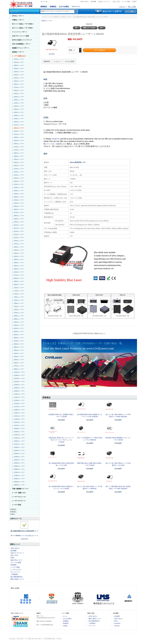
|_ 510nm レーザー (18, 169)
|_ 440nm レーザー (18, 115)
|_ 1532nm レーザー (18, 438)
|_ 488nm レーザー (18, 156)
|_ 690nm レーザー (18, 284)
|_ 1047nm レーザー (18, 378)
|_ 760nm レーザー (18, 300)
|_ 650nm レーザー (18, 256)
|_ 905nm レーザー (18, 350)
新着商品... (14, 512)
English (134, 1)
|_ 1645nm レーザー (18, 447)
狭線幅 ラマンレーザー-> (20, 48)
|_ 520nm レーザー (18, 178)
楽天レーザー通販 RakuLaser (29, 639)
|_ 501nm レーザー (18, 162)
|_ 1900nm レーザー (18, 457)
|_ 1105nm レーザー (18, 394)
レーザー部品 (17, 505)
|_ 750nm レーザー (18, 297)
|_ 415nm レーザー (18, 106)
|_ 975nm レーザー (18, 366)
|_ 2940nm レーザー (18, 479)
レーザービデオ (16, 570)
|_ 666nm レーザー (18, 272)
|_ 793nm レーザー (18, 313)
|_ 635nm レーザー (18, 241)
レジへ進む (130, 11)
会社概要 (93, 2)
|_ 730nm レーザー (18, 294)
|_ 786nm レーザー (18, 310)
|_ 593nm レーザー (18, 222)
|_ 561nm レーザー (18, 209)
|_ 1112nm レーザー (18, 397)
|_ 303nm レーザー (18, 68)
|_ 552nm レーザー (18, 200)
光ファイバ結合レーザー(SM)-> (23, 28)
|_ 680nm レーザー (18, 278)
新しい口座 (132, 7)
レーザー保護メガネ (19, 493)
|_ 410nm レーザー (18, 103)
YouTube (117, 626)
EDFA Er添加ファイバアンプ (22, 40)
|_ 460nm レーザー (18, 137)
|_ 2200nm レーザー (18, 472)
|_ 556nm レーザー (18, 206)
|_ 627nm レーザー (18, 234)
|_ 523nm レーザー (18, 184)
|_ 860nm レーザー (18, 338)
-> (19, 56)
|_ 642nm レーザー (18, 253)
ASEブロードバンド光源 (20, 36)
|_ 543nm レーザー (18, 194)
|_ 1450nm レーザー (18, 432)
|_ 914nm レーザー (18, 353)
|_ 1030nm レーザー (18, 372)
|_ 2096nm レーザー (18, 469)
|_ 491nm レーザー (18, 159)
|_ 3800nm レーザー (18, 482)
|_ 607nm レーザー (18, 228)
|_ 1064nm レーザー (18, 388)
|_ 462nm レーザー (18, 140)
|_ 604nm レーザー (18, 225)
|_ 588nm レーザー (18, 216)
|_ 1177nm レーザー (18, 407)
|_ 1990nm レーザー (18, 466)
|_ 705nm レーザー (18, 288)
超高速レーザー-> (18, 52)
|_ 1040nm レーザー (18, 375)
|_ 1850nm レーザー (18, 450)
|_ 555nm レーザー (18, 203)
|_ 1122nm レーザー (18, 403)
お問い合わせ (84, 2)
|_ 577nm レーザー (18, 212)
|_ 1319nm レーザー (18, 419)
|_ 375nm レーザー (18, 87)
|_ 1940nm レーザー (18, 463)
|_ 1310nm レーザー (18, 413)
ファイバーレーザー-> (20, 32)
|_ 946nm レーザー (18, 363)
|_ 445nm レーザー (18, 122)
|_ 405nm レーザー (18, 100)
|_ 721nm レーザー (18, 291)
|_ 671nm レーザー (18, 275)
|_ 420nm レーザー (18, 109)
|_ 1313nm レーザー (18, 416)
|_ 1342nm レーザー (18, 422)
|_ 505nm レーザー (18, 166)
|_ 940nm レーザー (18, 360)
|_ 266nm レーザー (18, 65)
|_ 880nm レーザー (18, 344)
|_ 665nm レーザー (18, 269)
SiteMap (59, 639)
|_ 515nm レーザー (18, 175)
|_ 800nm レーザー (18, 316)
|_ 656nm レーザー (18, 263)
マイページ (76, 7)
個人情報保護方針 (16, 577)
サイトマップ (15, 572)
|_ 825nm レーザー (18, 322)
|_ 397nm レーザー (18, 94)
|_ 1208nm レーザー (18, 410)
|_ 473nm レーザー (18, 150)
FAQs (12, 558)
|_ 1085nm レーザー (18, 391)
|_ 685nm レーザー (18, 281)
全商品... (13, 514)
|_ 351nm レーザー (18, 78)
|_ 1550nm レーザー (18, 441)
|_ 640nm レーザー (18, 250)
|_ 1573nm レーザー (18, 444)
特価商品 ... (14, 509)
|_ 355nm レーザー (18, 81)
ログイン (122, 7)
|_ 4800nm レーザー (18, 485)
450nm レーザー (67, 17)
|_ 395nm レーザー (18, 90)
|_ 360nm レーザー (18, 84)
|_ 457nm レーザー (18, 134)
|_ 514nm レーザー (18, 172)
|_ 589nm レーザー (18, 219)
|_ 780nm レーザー (18, 303)
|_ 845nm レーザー (18, 328)
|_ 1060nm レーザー (18, 385)
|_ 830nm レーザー (18, 325)
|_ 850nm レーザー (18, 331)
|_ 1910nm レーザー (18, 460)
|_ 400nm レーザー (18, 97)
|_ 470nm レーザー (18, 147)
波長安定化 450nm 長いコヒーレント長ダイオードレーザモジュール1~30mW (61, 440)
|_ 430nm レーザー (18, 112)
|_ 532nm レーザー (18, 191)
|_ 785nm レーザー (18, 306)
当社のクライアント (104, 2)
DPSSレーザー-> (18, 16)
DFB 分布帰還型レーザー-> (21, 44)
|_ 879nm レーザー (18, 341)
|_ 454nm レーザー (18, 131)
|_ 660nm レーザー (18, 266)
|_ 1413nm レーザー (18, 425)
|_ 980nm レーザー (18, 369)
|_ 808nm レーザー (18, 319)
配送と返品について (17, 579)
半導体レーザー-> (18, 20)
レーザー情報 (126, 2)
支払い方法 (116, 2)
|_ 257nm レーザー (18, 59)
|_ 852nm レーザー (18, 335)
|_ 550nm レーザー (18, 197)
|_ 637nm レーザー (18, 244)
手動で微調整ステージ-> (20, 489)
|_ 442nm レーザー (18, 119)
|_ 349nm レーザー (18, 75)
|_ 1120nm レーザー (18, 400)
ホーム (45, 17)
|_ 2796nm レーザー (18, 475)
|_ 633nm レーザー (18, 238)
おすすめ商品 (64, 7)
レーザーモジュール (19, 497)
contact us (56, 139)
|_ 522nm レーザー (18, 181)
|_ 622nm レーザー (18, 231)
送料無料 (13, 565)
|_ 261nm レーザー (18, 62)
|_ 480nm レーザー (18, 153)
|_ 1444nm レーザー (18, 428)
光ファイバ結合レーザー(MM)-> (23, 24)
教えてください (50, 144)
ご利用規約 (14, 574)
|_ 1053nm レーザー (18, 382)
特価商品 (53, 7)
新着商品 (44, 7)
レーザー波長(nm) (54, 17)
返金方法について (16, 560)
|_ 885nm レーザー (18, 347)
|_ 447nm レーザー (18, 125)
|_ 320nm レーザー (18, 72)
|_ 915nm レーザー (18, 356)
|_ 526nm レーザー (18, 187)
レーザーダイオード (19, 501)
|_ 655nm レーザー (18, 259)
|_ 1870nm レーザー (18, 454)
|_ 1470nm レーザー (18, 435)
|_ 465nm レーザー (18, 144)
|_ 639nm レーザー (18, 247)
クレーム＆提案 (16, 562)
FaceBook (117, 623)
